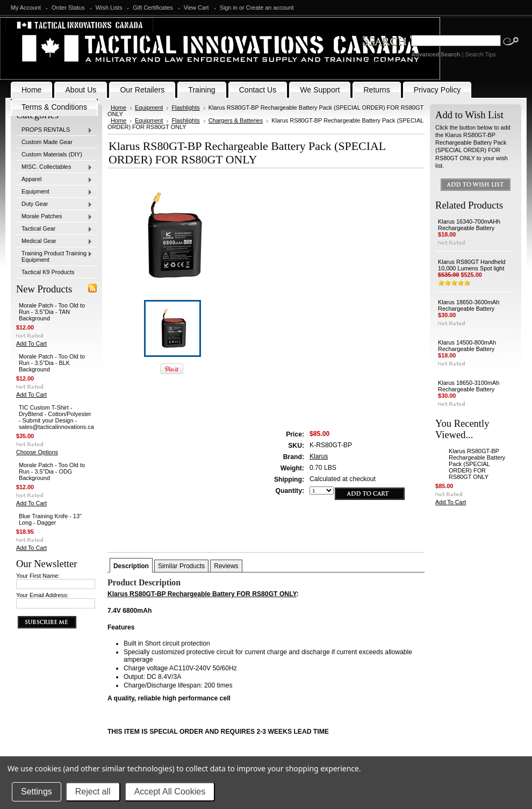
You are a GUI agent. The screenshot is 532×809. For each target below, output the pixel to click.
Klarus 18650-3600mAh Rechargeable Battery (469, 305)
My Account (26, 8)
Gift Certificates (153, 8)
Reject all (93, 792)
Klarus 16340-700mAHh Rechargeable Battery (469, 225)
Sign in (229, 8)
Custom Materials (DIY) (52, 154)
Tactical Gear (54, 229)
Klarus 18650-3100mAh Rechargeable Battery (469, 386)
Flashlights (185, 108)
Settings (37, 792)
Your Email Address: (42, 595)
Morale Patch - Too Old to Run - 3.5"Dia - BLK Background (52, 363)
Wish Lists (109, 8)
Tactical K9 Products (48, 272)
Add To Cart (31, 343)
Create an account (270, 8)
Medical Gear (54, 241)
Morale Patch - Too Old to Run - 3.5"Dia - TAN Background (52, 312)
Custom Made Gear (47, 142)
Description (131, 566)
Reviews (226, 566)
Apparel (54, 180)
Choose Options (37, 452)
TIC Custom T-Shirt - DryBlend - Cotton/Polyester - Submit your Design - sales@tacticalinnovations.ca (56, 417)
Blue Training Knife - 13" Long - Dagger (50, 519)
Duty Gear (54, 204)
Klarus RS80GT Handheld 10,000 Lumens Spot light (472, 265)
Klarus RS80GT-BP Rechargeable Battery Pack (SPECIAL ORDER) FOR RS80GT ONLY (477, 464)
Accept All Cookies (170, 792)
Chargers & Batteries (236, 120)
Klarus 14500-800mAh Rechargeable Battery (467, 346)
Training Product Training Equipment (54, 256)
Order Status (68, 8)
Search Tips (480, 54)
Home (118, 108)
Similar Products (181, 566)
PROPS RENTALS (54, 130)
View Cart (196, 8)
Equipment (54, 192)
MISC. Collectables (54, 167)
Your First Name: (38, 576)
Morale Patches (54, 217)
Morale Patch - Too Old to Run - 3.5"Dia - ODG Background (52, 471)
